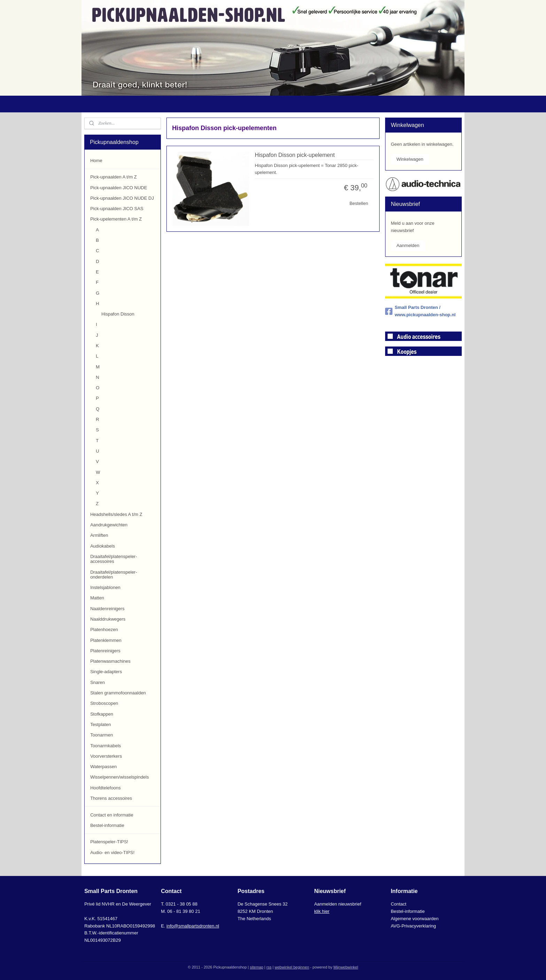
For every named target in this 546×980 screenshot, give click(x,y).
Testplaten (100, 724)
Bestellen (358, 203)
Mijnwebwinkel (346, 967)
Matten (97, 598)
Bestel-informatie (107, 825)
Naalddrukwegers (108, 619)
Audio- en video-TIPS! (112, 852)
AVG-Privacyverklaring (413, 926)
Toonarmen (102, 735)
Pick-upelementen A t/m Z (116, 219)
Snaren (97, 682)
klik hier (322, 911)
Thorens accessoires (111, 798)
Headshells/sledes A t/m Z (116, 514)
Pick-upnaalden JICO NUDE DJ (122, 198)
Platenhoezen (104, 630)
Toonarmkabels (106, 746)
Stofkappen (102, 714)
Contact (399, 904)
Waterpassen (103, 767)
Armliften (99, 535)
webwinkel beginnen (292, 967)
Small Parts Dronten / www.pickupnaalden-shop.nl (420, 311)
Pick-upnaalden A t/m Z (114, 177)
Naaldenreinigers (107, 609)
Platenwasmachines (110, 661)
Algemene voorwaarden (415, 919)
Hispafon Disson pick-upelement (294, 155)
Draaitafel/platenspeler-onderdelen (114, 575)
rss (269, 967)
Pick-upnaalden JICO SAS (117, 209)
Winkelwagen (410, 159)
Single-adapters (106, 672)
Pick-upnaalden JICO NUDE (119, 188)
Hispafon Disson (118, 314)
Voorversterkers (106, 756)
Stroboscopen (104, 703)
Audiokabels (103, 546)
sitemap (257, 967)
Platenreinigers (105, 651)
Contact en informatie (112, 815)
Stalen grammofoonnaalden (118, 693)
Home (96, 161)
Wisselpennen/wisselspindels (119, 777)
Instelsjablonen (105, 587)
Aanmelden (408, 245)
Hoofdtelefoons (105, 788)
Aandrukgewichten (109, 525)
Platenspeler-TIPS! (109, 842)
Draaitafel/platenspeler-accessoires (114, 559)
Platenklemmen (106, 640)
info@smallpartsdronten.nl (193, 926)
